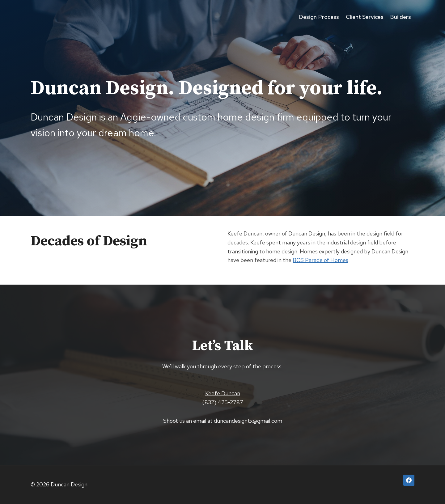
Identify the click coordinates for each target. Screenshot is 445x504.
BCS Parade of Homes (320, 260)
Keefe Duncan (223, 393)
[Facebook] (409, 480)
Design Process (319, 17)
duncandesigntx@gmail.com (248, 421)
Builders (400, 17)
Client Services (365, 17)
